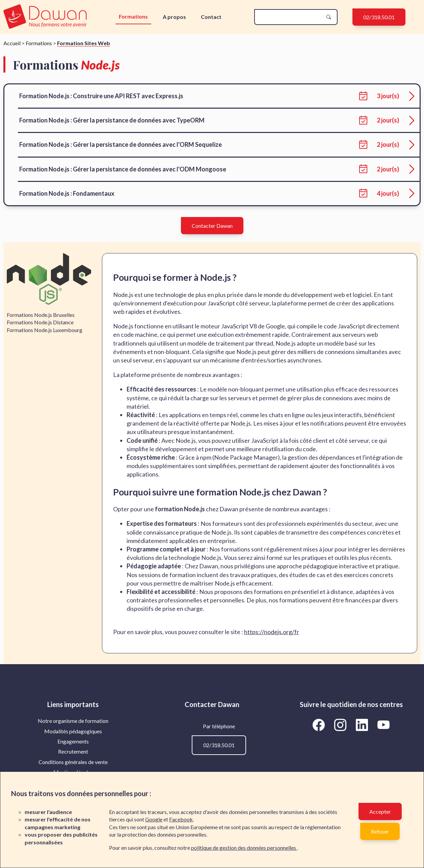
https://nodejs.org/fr (272, 632)
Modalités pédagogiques (73, 731)
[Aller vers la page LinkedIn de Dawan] (363, 725)
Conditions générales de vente (73, 762)
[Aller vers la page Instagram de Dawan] (342, 725)
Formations (133, 16)
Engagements (73, 741)
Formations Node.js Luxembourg (45, 330)
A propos (174, 17)
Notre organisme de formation (73, 721)
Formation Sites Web (84, 43)
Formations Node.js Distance (40, 322)
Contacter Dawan (212, 226)
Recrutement (73, 751)
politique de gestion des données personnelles (244, 848)
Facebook (181, 819)
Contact (211, 17)
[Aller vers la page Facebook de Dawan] (320, 725)
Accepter (380, 811)
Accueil (12, 43)
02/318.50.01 (379, 17)
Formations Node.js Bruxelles (41, 315)
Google (154, 819)
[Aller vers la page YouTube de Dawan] (384, 725)
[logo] (45, 17)
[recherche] (290, 17)
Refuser (380, 831)
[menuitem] (73, 721)
